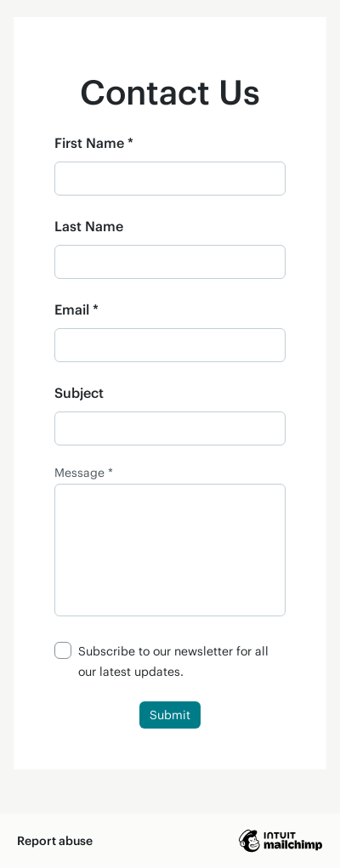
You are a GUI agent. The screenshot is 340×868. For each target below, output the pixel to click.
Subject (79, 392)
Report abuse (55, 840)
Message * (84, 473)
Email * (76, 309)
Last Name (89, 226)
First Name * (94, 142)
